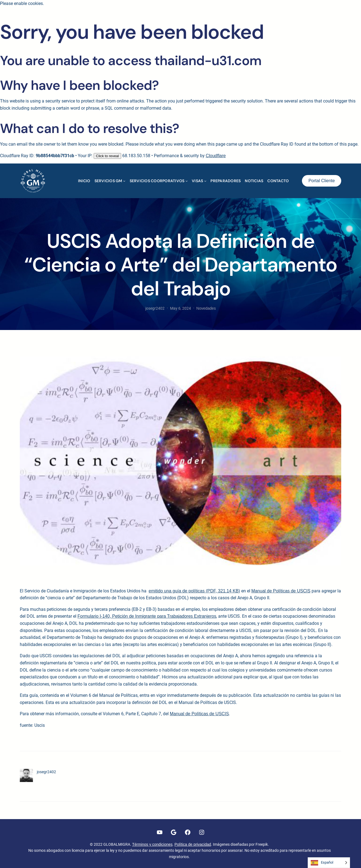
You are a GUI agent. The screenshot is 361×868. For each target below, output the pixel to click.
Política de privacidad (193, 844)
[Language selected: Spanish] (329, 863)
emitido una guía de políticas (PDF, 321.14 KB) (194, 591)
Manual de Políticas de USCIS (281, 591)
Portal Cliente (322, 181)
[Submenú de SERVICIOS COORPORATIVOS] (187, 181)
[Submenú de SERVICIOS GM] (124, 181)
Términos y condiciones (152, 844)
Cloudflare (216, 156)
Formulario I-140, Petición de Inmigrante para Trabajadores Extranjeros (147, 616)
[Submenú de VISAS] (205, 181)
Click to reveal (107, 156)
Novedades (206, 308)
